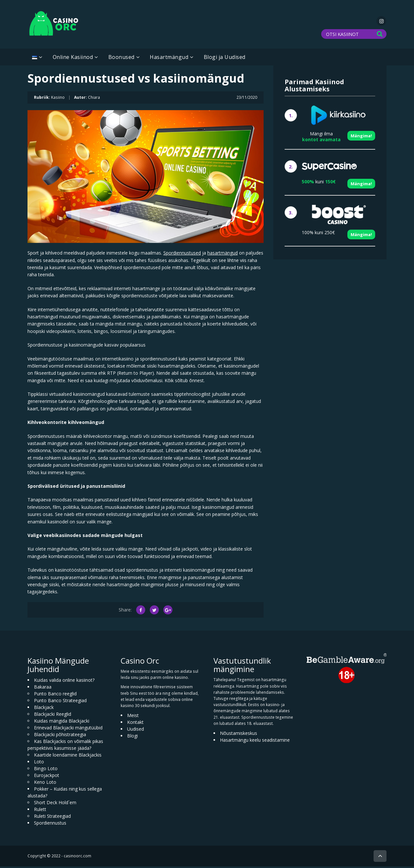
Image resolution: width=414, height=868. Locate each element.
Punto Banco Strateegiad (60, 702)
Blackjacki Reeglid (53, 716)
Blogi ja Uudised (225, 59)
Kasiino (58, 99)
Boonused (121, 59)
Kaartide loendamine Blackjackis (68, 757)
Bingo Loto (46, 770)
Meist (133, 717)
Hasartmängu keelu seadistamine (255, 742)
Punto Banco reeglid (55, 696)
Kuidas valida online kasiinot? (64, 682)
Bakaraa (43, 689)
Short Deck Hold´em (55, 804)
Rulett (40, 811)
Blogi (132, 738)
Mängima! (361, 138)
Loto (39, 764)
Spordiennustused (182, 255)
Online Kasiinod (73, 59)
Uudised (136, 731)
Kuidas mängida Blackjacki (62, 723)
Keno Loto (45, 784)
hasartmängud (223, 255)
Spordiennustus (50, 825)
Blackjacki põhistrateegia (60, 736)
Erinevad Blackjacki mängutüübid (68, 730)
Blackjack (44, 709)
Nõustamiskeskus (239, 735)
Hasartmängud (169, 59)
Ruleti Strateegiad (52, 818)
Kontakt (135, 724)
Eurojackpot (47, 777)
